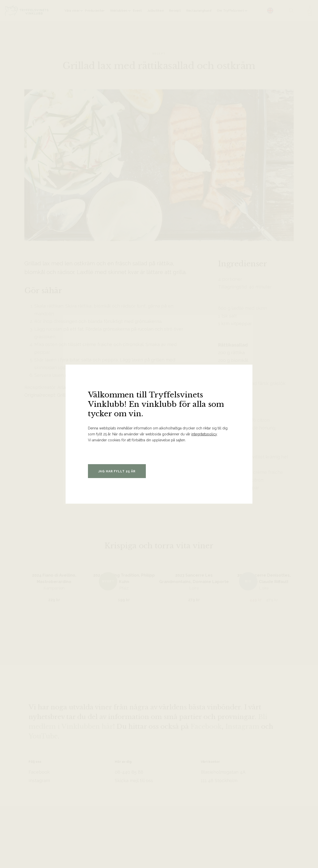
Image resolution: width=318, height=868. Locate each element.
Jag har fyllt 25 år (117, 471)
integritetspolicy (204, 434)
